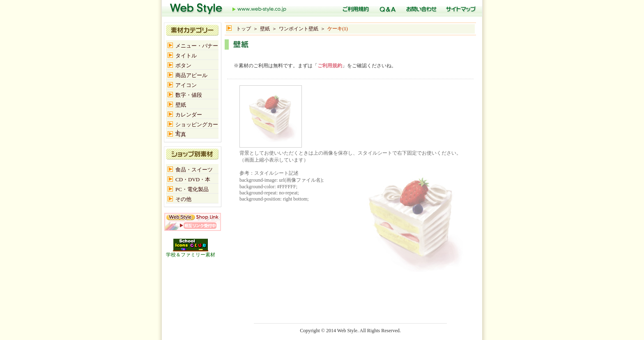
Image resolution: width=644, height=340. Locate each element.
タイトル (186, 56)
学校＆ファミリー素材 (191, 252)
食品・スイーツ (194, 170)
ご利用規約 (330, 66)
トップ (228, 8)
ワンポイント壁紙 (299, 29)
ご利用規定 (354, 8)
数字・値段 (189, 95)
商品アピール (191, 75)
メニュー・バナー (197, 46)
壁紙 (265, 29)
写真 (181, 134)
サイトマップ (460, 8)
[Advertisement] (321, 54)
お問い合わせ (420, 8)
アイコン (186, 85)
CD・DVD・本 (193, 179)
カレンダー (189, 115)
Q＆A (386, 8)
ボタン (183, 65)
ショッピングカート (197, 125)
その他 (183, 199)
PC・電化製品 (192, 189)
